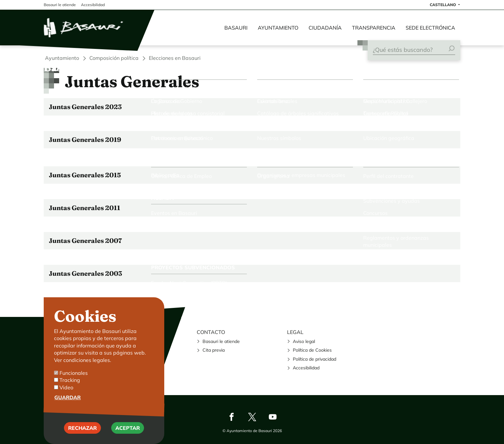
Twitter (252, 417)
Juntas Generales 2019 (85, 140)
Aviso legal (304, 341)
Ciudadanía (325, 28)
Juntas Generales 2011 (85, 208)
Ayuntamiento (278, 28)
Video (66, 394)
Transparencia (374, 28)
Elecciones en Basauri (175, 58)
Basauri (236, 28)
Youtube (273, 417)
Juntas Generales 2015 (85, 175)
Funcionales (74, 380)
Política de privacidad (315, 359)
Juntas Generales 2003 (85, 273)
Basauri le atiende (221, 341)
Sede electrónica (430, 28)
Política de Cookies (312, 350)
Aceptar (128, 435)
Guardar (67, 404)
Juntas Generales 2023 (85, 107)
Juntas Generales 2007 (85, 241)
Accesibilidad (306, 368)
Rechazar (82, 435)
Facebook (231, 417)
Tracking (70, 387)
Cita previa (214, 350)
